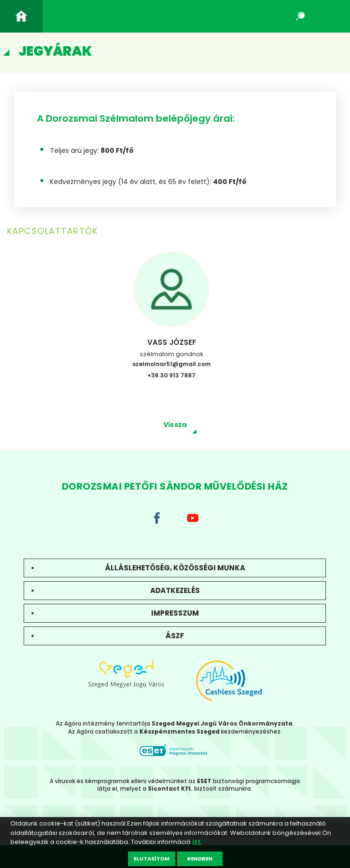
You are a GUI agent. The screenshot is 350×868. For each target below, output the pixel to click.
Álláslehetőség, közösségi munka (175, 568)
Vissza (175, 425)
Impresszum (175, 613)
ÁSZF (175, 636)
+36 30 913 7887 (171, 375)
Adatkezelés (175, 590)
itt (196, 842)
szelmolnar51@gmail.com (171, 364)
